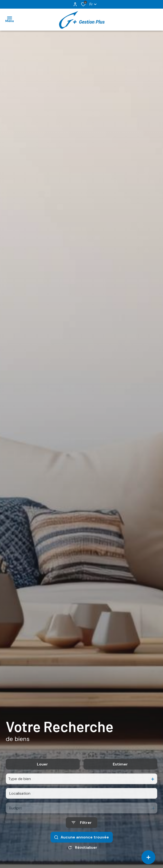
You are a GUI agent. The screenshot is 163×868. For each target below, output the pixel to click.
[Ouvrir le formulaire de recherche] (82, 832)
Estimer (120, 774)
